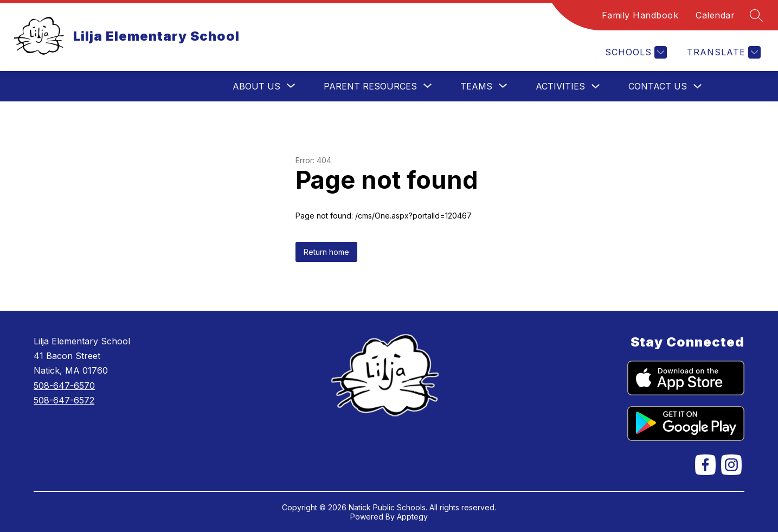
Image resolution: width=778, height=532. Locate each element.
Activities (560, 86)
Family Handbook (640, 15)
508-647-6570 (64, 386)
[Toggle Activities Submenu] (596, 86)
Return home (326, 252)
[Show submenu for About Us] (256, 86)
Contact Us (658, 86)
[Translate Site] (722, 52)
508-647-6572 (64, 400)
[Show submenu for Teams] (476, 86)
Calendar (715, 15)
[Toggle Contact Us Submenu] (698, 86)
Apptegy (412, 517)
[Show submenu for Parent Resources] (370, 86)
